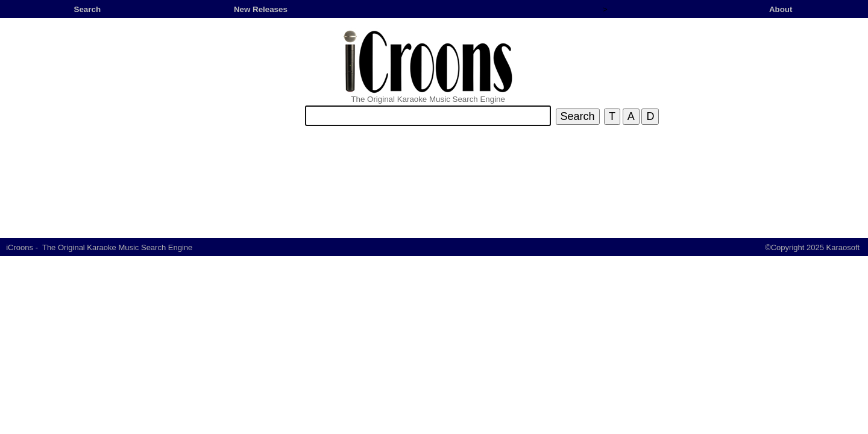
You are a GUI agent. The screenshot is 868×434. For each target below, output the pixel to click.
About (781, 9)
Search (87, 9)
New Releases (261, 9)
